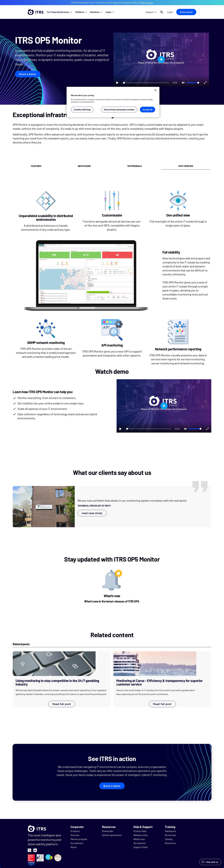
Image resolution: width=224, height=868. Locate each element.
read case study (92, 513)
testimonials (134, 166)
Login (170, 12)
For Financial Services (59, 12)
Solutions (96, 12)
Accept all (147, 109)
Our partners (77, 843)
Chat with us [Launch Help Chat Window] (212, 862)
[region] (113, 102)
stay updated (186, 166)
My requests (139, 843)
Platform (81, 12)
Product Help (140, 831)
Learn (110, 12)
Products (75, 831)
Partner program (79, 839)
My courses (170, 835)
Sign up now (147, 3)
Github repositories (112, 835)
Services (75, 835)
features (36, 166)
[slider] (146, 83)
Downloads (108, 831)
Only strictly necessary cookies (119, 109)
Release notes (141, 835)
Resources (170, 843)
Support (151, 12)
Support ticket (141, 847)
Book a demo (186, 12)
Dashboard (170, 831)
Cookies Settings (82, 109)
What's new (139, 839)
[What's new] (112, 587)
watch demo (84, 166)
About (74, 847)
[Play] (117, 83)
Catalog (169, 839)
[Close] (155, 90)
